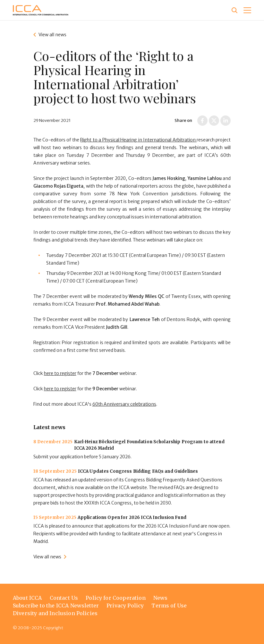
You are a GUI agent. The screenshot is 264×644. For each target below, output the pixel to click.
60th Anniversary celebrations (124, 404)
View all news (53, 35)
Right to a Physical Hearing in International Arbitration (138, 140)
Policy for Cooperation (116, 598)
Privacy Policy (125, 606)
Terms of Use (169, 606)
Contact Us (64, 598)
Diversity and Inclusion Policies (55, 613)
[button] (247, 10)
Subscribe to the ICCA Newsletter (56, 606)
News (161, 598)
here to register (60, 373)
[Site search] (234, 10)
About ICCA (27, 598)
